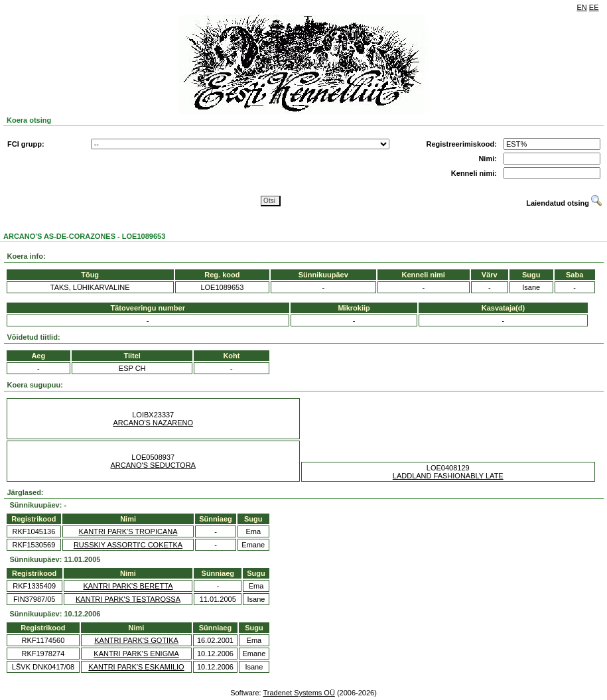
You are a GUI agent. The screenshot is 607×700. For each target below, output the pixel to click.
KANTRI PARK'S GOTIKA (136, 640)
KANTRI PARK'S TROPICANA (128, 531)
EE (594, 7)
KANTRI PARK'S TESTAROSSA (128, 599)
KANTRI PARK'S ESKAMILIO (136, 667)
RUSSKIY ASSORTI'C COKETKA (128, 545)
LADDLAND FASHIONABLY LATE (448, 476)
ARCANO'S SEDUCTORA (153, 465)
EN (582, 7)
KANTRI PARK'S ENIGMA (136, 654)
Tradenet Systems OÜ (299, 693)
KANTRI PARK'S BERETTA (128, 586)
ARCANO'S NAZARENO (153, 423)
